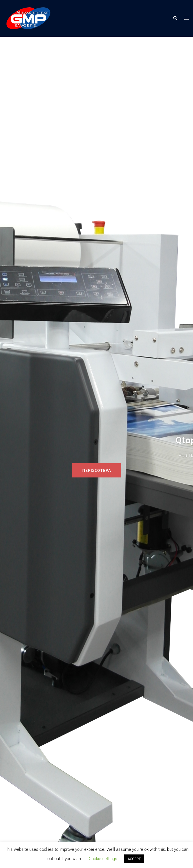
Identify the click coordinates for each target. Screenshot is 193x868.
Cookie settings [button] (103, 859)
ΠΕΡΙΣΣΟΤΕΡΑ (97, 470)
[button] (175, 18)
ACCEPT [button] (134, 859)
